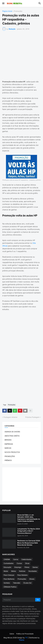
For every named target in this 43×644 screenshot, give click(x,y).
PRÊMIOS (8, 460)
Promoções (18, 11)
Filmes (27, 567)
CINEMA (7, 559)
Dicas (27, 563)
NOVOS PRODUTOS (12, 452)
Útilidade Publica (10, 587)
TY (26, 638)
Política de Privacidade (25, 634)
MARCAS (8, 448)
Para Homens (22, 575)
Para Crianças (9, 575)
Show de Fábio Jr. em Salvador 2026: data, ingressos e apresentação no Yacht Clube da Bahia (29, 518)
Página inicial (7, 11)
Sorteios (7, 583)
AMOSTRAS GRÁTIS (12, 436)
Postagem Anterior (10, 417)
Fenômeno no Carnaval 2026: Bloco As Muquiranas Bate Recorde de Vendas (29, 543)
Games (35, 567)
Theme (21, 640)
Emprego (18, 567)
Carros (16, 559)
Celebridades (26, 559)
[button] (3, 3)
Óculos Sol (27, 583)
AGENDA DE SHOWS (12, 432)
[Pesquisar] (19, 600)
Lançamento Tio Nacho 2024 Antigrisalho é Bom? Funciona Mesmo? (29, 531)
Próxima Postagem (32, 417)
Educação (7, 567)
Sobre (12, 634)
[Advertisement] (21, 55)
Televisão (17, 583)
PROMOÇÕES (10, 456)
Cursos (19, 563)
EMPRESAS (9, 444)
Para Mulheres (9, 579)
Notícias (22, 571)
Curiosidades (9, 563)
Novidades (33, 571)
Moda (6, 571)
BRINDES (8, 440)
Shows (32, 579)
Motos (14, 571)
